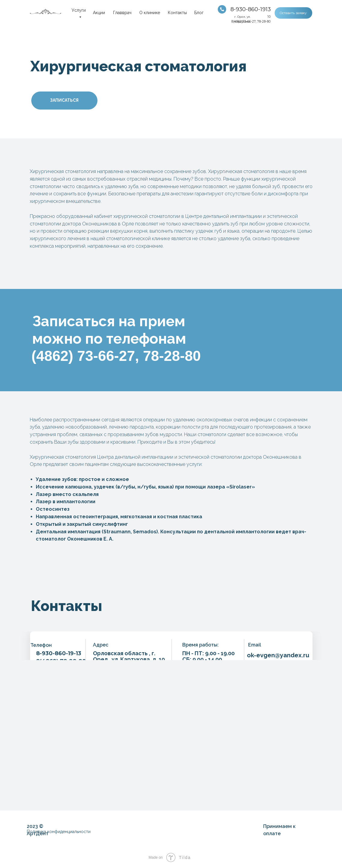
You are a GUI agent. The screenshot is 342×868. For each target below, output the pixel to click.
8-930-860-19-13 (59, 653)
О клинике (150, 13)
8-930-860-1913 (251, 9)
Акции (99, 13)
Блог (199, 13)
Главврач (122, 13)
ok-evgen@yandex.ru (278, 655)
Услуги (79, 10)
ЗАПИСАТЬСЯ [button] (64, 100)
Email (255, 645)
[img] (222, 9)
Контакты (177, 13)
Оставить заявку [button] (293, 13)
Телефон (41, 645)
